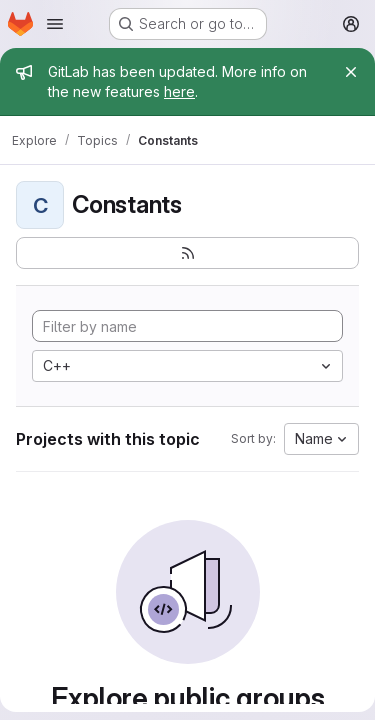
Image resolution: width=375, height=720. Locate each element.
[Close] (351, 72)
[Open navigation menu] (55, 24)
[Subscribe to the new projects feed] (187, 253)
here (179, 91)
